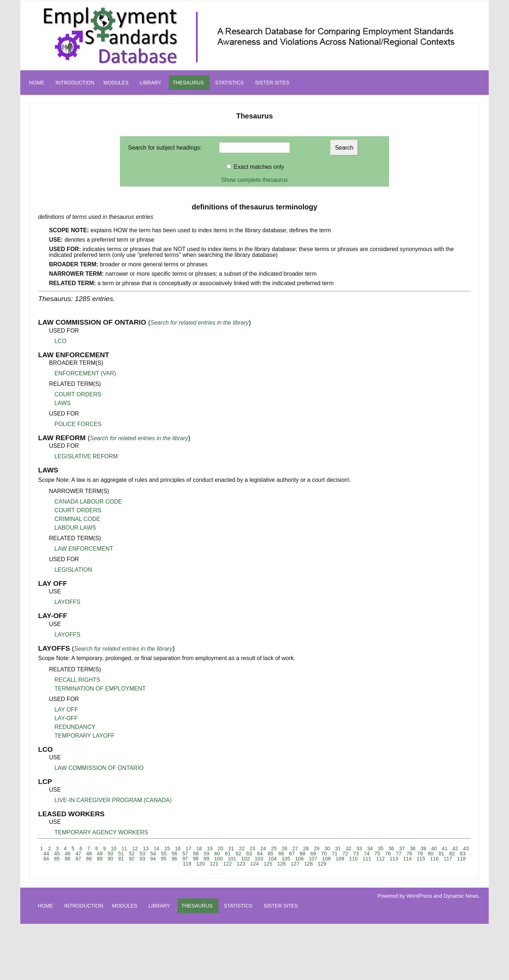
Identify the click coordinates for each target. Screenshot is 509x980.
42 (455, 848)
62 (239, 854)
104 (272, 859)
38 (413, 848)
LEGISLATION (73, 570)
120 (201, 864)
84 (46, 859)
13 (146, 848)
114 (407, 859)
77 (399, 854)
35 (381, 848)
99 (206, 859)
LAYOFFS (67, 602)
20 (221, 848)
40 (434, 848)
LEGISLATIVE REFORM (86, 456)
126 (281, 864)
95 (164, 859)
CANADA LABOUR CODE (88, 502)
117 (448, 859)
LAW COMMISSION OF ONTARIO (99, 768)
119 (187, 864)
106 (299, 859)
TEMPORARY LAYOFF (84, 736)
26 (285, 848)
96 (174, 859)
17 (188, 848)
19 (210, 848)
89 (100, 859)
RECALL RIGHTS (77, 680)
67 (292, 854)
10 (114, 848)
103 (259, 859)
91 (121, 859)
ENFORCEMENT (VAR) (85, 373)
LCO (60, 341)
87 (78, 859)
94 (153, 859)
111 (367, 859)
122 (227, 864)
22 (242, 848)
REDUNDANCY (75, 727)
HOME (37, 83)
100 (218, 859)
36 (391, 848)
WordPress (419, 896)
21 (231, 848)
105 (286, 859)
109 (340, 859)
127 (295, 864)
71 (335, 854)
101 (232, 859)
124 (254, 864)
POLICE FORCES (78, 424)
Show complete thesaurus (254, 180)
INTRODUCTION (75, 83)
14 (157, 848)
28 (306, 848)
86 (68, 859)
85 (57, 859)
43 (466, 848)
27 (295, 848)
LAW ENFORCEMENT (84, 549)
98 (196, 859)
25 (274, 848)
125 (268, 864)
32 (349, 848)
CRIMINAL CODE (77, 519)
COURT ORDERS (78, 394)
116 (434, 859)
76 (388, 854)
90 (110, 859)
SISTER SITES (272, 83)
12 (135, 848)
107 (313, 859)
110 (353, 859)
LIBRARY (151, 83)
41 (445, 848)
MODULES (116, 83)
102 (245, 859)
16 (178, 848)
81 (441, 854)
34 (370, 848)
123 (241, 864)
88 (89, 859)
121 (214, 864)
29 (317, 848)
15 (167, 848)
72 (345, 854)
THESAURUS (188, 83)
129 (322, 864)
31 (338, 848)
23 (253, 848)
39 (424, 848)
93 (142, 859)
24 (263, 848)
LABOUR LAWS (75, 528)
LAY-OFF (66, 718)
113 (394, 859)
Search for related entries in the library (199, 323)
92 (132, 859)
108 (326, 859)
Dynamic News (461, 896)
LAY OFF (66, 710)
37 (402, 848)
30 (327, 848)
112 (380, 859)
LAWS (62, 403)
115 (421, 859)
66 (281, 854)
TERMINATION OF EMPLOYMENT (100, 689)
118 (461, 859)
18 (199, 848)
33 (359, 848)
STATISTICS (230, 83)
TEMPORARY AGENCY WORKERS (101, 832)
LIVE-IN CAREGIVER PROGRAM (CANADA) (113, 800)
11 (125, 848)
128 (308, 864)
